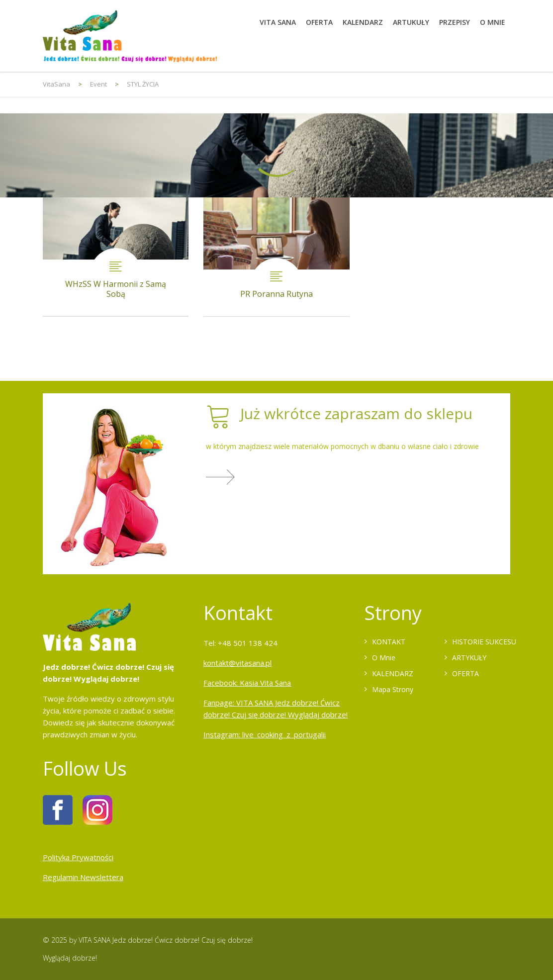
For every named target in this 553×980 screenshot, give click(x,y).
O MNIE (493, 22)
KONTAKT (389, 642)
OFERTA (319, 22)
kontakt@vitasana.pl (237, 663)
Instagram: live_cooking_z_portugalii (265, 734)
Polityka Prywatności (78, 857)
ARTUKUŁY (411, 22)
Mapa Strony (393, 689)
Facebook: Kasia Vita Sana (247, 683)
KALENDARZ (363, 22)
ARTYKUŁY (469, 658)
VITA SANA (278, 22)
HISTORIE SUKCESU (484, 642)
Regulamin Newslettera (83, 877)
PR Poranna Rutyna (276, 257)
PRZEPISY (455, 22)
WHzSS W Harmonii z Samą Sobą (116, 257)
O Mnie (384, 658)
